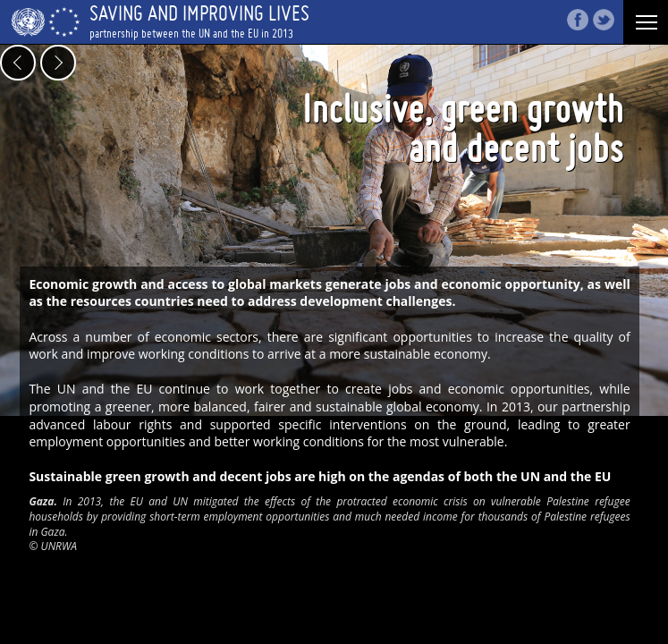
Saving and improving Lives (334, 21)
